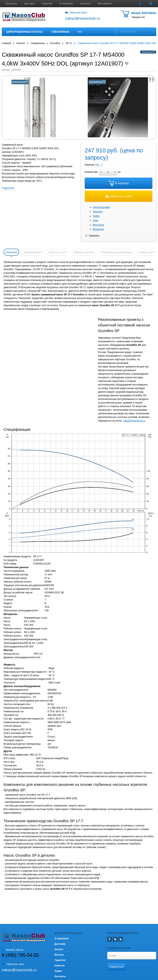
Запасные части (58, 252)
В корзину (119, 183)
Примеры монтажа (84, 252)
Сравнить (92, 236)
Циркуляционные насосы (24, 32)
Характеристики (33, 252)
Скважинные (60, 32)
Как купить (11, 4)
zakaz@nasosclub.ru (134, 421)
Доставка (30, 4)
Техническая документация (116, 252)
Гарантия (47, 4)
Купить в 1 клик (118, 196)
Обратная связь (76, 13)
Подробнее (8, 188)
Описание (11, 252)
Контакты (85, 4)
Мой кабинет (105, 4)
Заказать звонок (13, 950)
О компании (66, 4)
